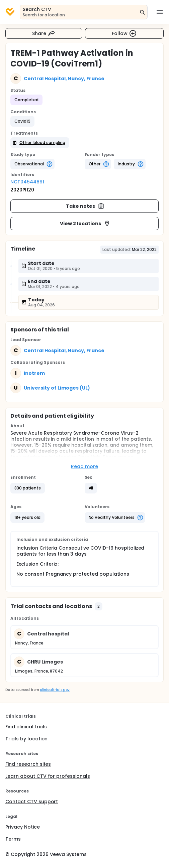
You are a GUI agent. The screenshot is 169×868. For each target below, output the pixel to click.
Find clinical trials (26, 727)
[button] (22, 121)
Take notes (85, 206)
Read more (84, 466)
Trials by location (26, 739)
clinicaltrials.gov (55, 690)
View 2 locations (85, 224)
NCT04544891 (27, 182)
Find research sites (28, 764)
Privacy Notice (23, 827)
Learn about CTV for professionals (48, 776)
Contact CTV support (32, 802)
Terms (13, 839)
